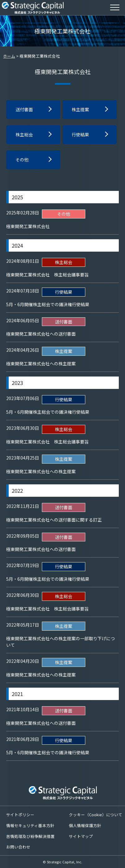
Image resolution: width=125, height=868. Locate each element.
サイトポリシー (20, 815)
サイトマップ (81, 836)
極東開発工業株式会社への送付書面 (41, 334)
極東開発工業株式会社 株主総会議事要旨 (47, 275)
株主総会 (24, 134)
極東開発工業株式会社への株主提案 (41, 364)
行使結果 (80, 134)
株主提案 (80, 109)
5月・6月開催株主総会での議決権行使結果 (48, 304)
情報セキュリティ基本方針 (30, 825)
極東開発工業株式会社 (28, 226)
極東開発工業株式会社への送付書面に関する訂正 (54, 520)
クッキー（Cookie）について (96, 815)
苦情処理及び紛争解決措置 (30, 836)
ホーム (9, 56)
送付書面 (24, 109)
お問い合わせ (18, 847)
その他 (22, 160)
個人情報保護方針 (85, 825)
